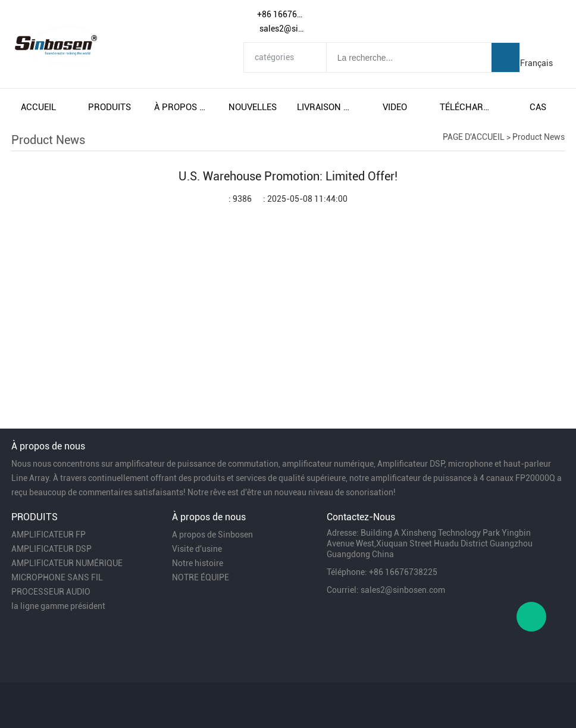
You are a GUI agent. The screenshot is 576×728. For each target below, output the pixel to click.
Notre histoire (198, 563)
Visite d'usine (197, 549)
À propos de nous (181, 107)
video (395, 107)
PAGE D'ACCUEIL (474, 137)
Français (536, 63)
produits (109, 107)
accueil (38, 107)
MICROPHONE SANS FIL (57, 577)
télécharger (467, 107)
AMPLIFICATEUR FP (48, 535)
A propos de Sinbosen (212, 535)
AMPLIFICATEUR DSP (51, 549)
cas (538, 107)
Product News (539, 137)
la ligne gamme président (58, 606)
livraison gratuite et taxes (324, 107)
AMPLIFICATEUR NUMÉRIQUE (67, 563)
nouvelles (253, 107)
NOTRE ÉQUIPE (201, 577)
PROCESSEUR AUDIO (51, 592)
